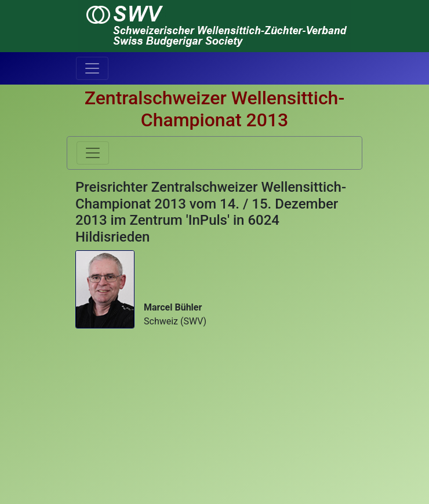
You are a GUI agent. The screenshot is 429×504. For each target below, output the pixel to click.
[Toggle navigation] (92, 68)
